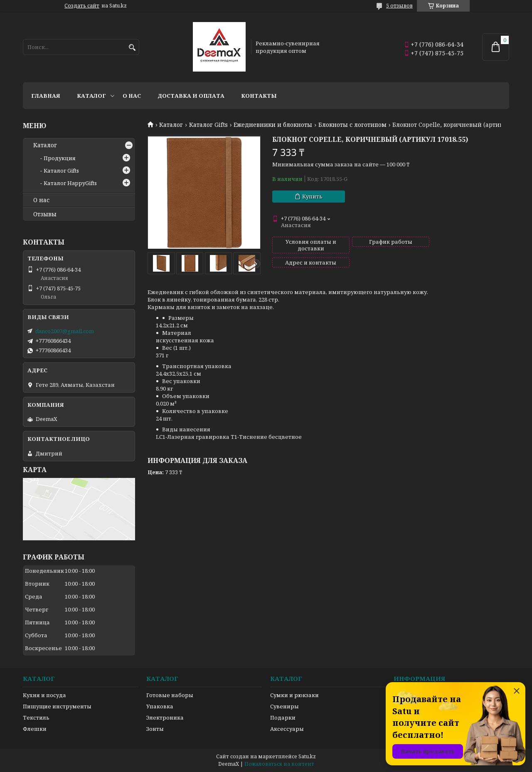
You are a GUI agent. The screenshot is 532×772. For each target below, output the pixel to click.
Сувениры (284, 706)
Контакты (259, 96)
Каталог (91, 96)
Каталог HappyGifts (70, 183)
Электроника (165, 718)
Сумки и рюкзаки (294, 695)
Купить (312, 196)
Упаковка (160, 706)
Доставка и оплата (191, 96)
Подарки (283, 718)
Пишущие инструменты (57, 706)
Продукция (60, 158)
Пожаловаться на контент (279, 764)
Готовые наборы (170, 695)
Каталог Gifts (208, 125)
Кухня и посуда (44, 695)
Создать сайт (82, 6)
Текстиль (36, 718)
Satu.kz (307, 756)
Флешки (35, 729)
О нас (132, 96)
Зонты (155, 729)
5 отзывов (399, 6)
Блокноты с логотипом (352, 125)
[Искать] (132, 48)
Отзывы (45, 214)
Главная (46, 96)
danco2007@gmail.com (65, 331)
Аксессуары (287, 729)
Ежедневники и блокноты (273, 125)
